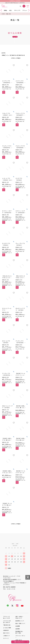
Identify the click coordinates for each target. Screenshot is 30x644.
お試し (11, 10)
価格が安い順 (15, 60)
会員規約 (18, 633)
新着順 (3, 60)
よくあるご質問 (7, 632)
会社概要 (18, 631)
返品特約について (20, 625)
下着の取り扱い (7, 630)
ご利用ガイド (6, 640)
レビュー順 (8, 60)
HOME (3, 14)
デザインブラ (17, 10)
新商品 (5, 10)
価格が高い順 (22, 60)
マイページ (6, 643)
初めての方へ (6, 638)
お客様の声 (6, 635)
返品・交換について (20, 628)
